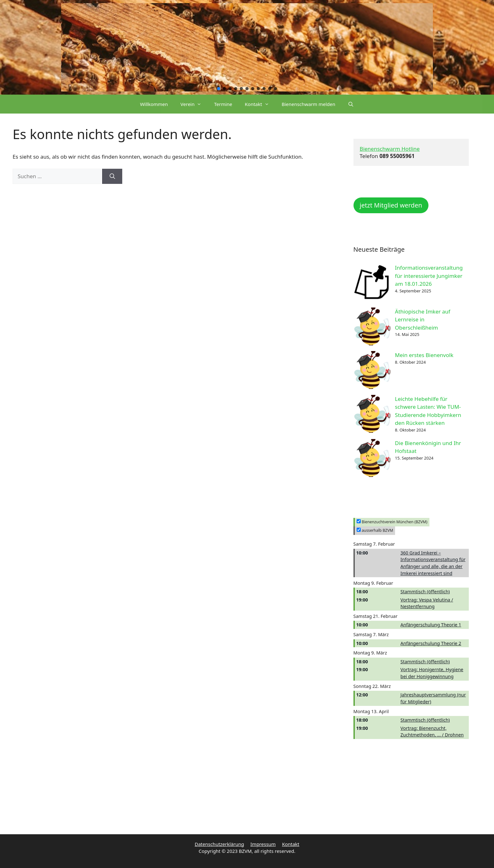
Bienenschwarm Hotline (390, 149)
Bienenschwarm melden (308, 104)
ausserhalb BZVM (375, 530)
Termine (223, 104)
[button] (219, 89)
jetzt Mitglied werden (391, 205)
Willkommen (154, 104)
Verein (194, 104)
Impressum (263, 844)
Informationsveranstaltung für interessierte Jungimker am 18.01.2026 (429, 276)
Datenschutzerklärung (219, 844)
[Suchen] (112, 176)
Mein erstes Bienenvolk (424, 355)
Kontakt (260, 104)
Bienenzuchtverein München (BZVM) (392, 522)
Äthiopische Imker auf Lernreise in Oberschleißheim (423, 320)
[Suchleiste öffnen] (351, 104)
